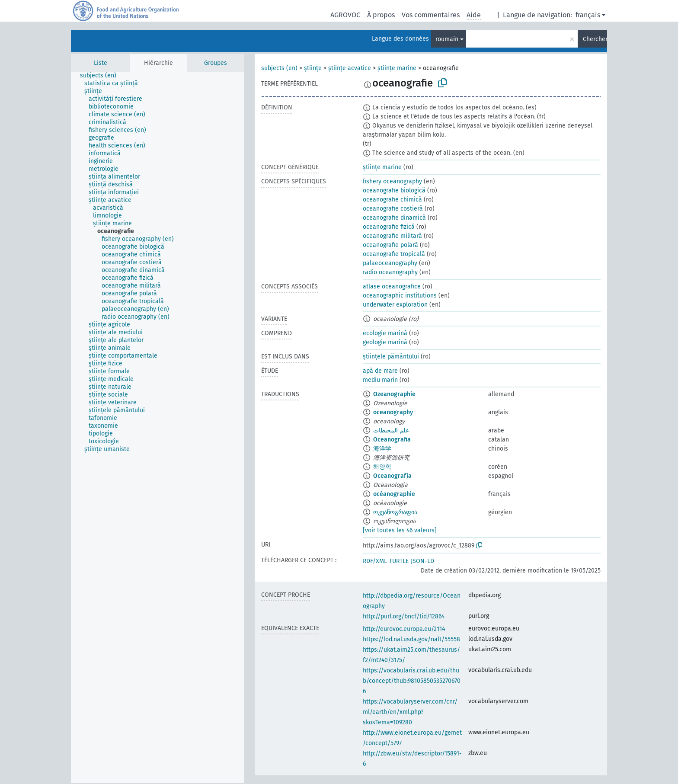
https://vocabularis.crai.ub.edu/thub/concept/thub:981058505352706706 (412, 681)
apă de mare (380, 371)
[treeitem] (102, 76)
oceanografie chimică (392, 200)
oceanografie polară (390, 245)
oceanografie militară (392, 236)
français (588, 15)
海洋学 (382, 449)
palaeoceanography (390, 263)
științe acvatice (350, 68)
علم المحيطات (391, 430)
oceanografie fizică (389, 227)
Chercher (595, 39)
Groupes (216, 63)
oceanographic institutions (400, 296)
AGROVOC (345, 15)
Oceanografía (392, 476)
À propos (381, 15)
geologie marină (385, 342)
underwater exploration (395, 305)
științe (313, 68)
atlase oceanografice (392, 286)
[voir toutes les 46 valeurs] (400, 530)
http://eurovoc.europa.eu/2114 (404, 629)
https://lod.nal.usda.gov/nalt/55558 (411, 639)
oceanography (393, 412)
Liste (101, 63)
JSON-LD (422, 561)
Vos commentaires (431, 15)
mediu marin (380, 380)
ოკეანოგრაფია (395, 512)
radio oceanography (390, 272)
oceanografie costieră (393, 209)
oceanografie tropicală (394, 254)
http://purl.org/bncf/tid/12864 (404, 616)
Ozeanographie (394, 394)
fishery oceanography (392, 181)
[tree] (157, 427)
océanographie (394, 494)
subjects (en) (279, 68)
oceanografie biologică (394, 190)
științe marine (397, 68)
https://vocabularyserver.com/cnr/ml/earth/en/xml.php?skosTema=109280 (410, 712)
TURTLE (399, 561)
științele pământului (391, 357)
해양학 (382, 467)
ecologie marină (385, 333)
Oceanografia (392, 440)
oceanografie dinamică (394, 218)
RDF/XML (375, 561)
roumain (447, 39)
